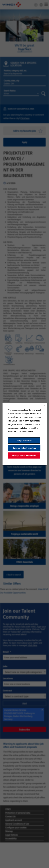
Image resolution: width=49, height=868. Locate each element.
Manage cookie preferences (24, 455)
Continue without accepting (24, 448)
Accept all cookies (24, 440)
